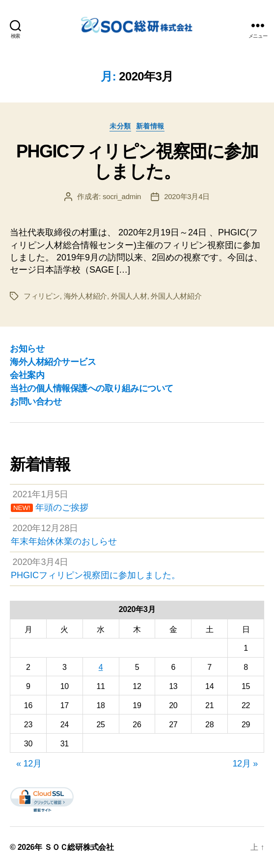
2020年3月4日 (187, 196)
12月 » (245, 764)
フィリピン (42, 296)
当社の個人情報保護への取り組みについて (92, 388)
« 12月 (29, 764)
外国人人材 (129, 296)
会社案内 (27, 375)
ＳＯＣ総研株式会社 (79, 847)
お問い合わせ (36, 402)
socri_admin (122, 196)
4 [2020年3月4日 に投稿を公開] (101, 667)
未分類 (120, 126)
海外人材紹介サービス (53, 362)
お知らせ (27, 349)
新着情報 (150, 126)
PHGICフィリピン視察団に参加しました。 (137, 161)
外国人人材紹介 (176, 296)
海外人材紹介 (85, 296)
